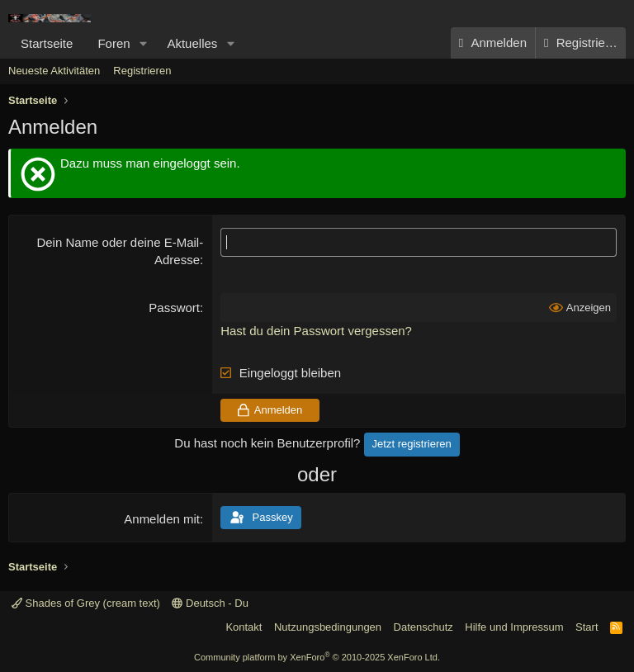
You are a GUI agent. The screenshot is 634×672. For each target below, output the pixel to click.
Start (587, 627)
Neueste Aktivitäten (54, 71)
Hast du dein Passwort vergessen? (316, 331)
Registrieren (142, 71)
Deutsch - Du (210, 603)
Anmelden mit (162, 519)
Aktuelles (192, 43)
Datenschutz (423, 627)
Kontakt (244, 627)
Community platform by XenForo (317, 657)
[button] (143, 43)
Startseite (47, 43)
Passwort (174, 308)
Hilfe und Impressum (514, 627)
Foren (114, 43)
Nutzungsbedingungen (328, 627)
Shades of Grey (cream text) (86, 603)
